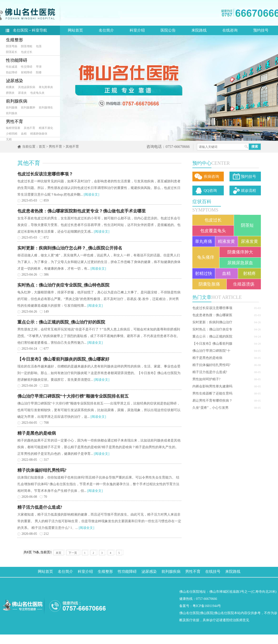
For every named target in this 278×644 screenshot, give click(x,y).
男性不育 (15, 122)
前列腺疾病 (17, 101)
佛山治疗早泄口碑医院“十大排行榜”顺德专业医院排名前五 (73, 396)
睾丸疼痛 (204, 241)
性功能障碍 (17, 60)
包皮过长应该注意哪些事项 (212, 308)
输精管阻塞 (13, 128)
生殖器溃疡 (244, 284)
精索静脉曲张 (39, 134)
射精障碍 (27, 72)
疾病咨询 (211, 176)
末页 (59, 553)
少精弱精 (12, 134)
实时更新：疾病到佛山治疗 (212, 322)
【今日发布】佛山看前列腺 (212, 344)
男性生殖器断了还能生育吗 (212, 393)
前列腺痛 (12, 108)
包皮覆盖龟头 (213, 231)
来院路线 (199, 30)
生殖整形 (15, 40)
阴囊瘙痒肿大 (240, 252)
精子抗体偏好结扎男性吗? (211, 365)
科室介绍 (137, 30)
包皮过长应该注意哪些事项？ (45, 174)
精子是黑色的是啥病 (207, 358)
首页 (42, 147)
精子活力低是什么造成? (210, 372)
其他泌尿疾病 (27, 87)
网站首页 (75, 30)
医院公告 (168, 30)
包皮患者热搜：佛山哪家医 (212, 315)
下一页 (73, 553)
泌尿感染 (15, 81)
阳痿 (39, 72)
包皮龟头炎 (37, 93)
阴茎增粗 (27, 46)
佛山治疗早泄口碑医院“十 (211, 351)
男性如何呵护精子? (206, 379)
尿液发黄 (249, 241)
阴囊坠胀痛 (209, 284)
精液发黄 (226, 241)
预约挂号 (261, 30)
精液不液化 (46, 128)
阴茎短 (247, 225)
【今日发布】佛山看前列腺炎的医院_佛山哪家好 (63, 359)
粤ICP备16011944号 (207, 606)
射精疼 (249, 273)
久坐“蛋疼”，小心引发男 (210, 408)
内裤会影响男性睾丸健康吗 (212, 386)
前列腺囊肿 (28, 108)
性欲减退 (12, 67)
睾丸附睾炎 (46, 87)
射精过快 (204, 273)
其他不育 (29, 128)
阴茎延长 (12, 52)
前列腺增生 (46, 108)
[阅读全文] (91, 195)
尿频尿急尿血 (240, 263)
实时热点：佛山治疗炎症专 (212, 329)
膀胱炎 (10, 93)
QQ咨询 (210, 190)
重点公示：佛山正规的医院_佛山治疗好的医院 (61, 322)
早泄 (39, 67)
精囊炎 (10, 87)
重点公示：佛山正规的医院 (212, 336)
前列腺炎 (12, 113)
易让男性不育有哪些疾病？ (212, 401)
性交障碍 (27, 67)
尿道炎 (22, 93)
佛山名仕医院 (189, 613)
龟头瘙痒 (206, 257)
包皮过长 (27, 52)
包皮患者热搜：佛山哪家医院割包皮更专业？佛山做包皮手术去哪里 (82, 211)
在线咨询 (230, 30)
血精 (24, 134)
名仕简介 (106, 30)
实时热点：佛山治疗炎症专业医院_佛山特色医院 (63, 285)
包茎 (39, 46)
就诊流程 (249, 190)
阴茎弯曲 (12, 46)
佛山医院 (207, 613)
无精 (9, 139)
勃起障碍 (12, 72)
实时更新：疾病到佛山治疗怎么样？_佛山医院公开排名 (70, 248)
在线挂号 (213, 571)
